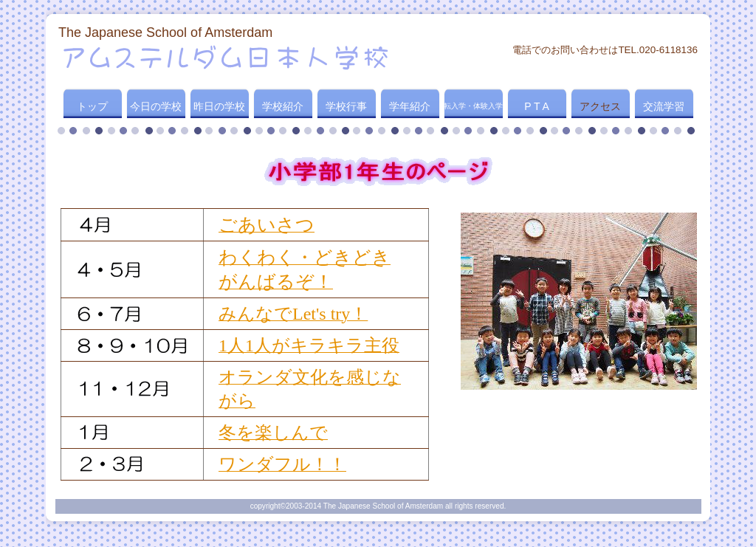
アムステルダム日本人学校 (237, 57)
